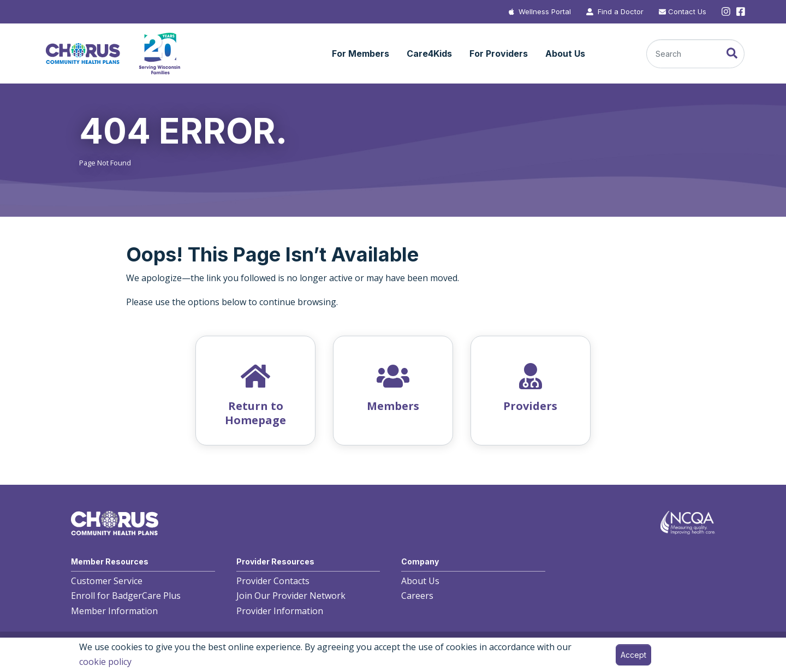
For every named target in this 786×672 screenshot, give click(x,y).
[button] (361, 54)
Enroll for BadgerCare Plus (126, 596)
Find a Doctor (621, 11)
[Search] (695, 54)
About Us (420, 581)
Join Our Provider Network (291, 596)
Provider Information (280, 611)
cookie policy (105, 662)
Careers (417, 596)
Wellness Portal (545, 11)
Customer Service (107, 581)
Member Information (114, 611)
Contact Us (687, 11)
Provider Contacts (273, 581)
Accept (633, 655)
